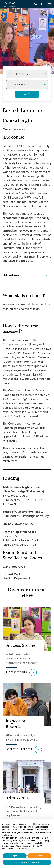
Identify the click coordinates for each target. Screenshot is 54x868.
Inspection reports (19, 749)
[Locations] (27, 74)
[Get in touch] (36, 4)
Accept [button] (39, 856)
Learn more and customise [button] (27, 862)
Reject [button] (15, 856)
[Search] (41, 4)
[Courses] (27, 84)
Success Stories (16, 672)
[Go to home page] (10, 4)
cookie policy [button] (8, 835)
